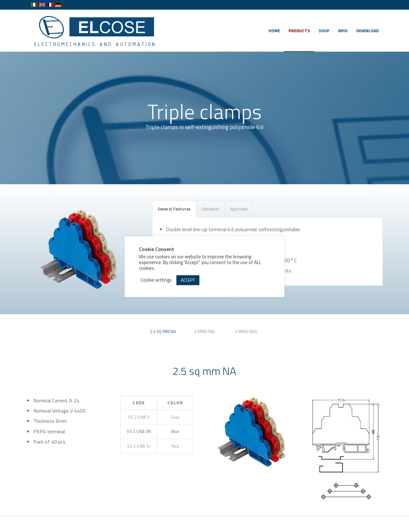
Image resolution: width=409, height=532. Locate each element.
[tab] (163, 334)
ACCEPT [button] (188, 280)
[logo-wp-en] (96, 31)
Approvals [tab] (239, 209)
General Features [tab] (174, 209)
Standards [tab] (210, 209)
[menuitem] (274, 31)
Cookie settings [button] (156, 280)
